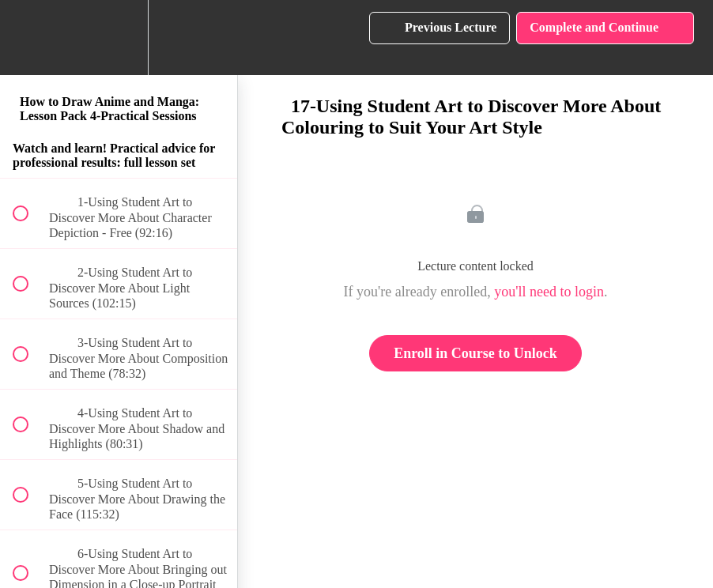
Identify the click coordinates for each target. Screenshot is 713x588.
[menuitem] (119, 38)
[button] (29, 38)
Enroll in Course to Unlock (475, 353)
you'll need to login (549, 292)
